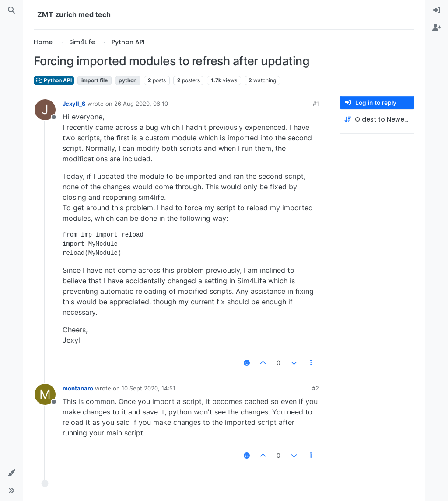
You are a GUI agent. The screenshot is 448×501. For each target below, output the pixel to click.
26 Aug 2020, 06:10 (141, 104)
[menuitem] (437, 10)
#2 (315, 388)
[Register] (437, 28)
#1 (316, 104)
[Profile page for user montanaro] (45, 394)
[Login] (437, 10)
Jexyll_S (74, 104)
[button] (11, 473)
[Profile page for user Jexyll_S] (45, 110)
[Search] (11, 10)
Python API (54, 80)
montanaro (78, 388)
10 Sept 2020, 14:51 (149, 388)
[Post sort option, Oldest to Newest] (377, 120)
